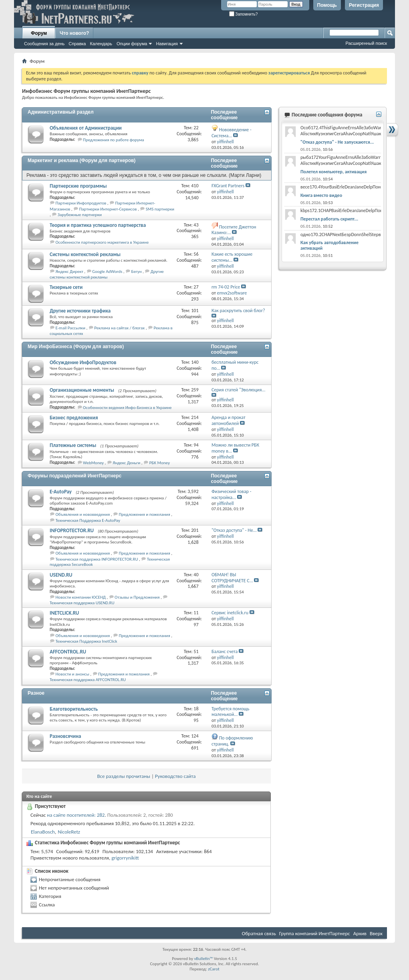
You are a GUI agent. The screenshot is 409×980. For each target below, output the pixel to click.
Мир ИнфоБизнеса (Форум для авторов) (76, 347)
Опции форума (132, 44)
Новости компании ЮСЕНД (81, 597)
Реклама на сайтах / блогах (119, 328)
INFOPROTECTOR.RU (72, 530)
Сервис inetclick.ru (230, 613)
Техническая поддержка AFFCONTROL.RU (88, 680)
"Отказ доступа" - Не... (234, 530)
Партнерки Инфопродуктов (81, 203)
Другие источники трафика (80, 311)
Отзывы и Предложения (137, 597)
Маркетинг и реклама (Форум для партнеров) (82, 160)
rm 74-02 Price (226, 287)
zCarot (214, 969)
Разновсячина (65, 736)
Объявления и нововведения (83, 514)
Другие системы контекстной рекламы (107, 274)
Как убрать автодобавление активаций (329, 245)
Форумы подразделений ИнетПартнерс (75, 476)
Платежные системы (73, 445)
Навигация (167, 44)
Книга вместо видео (321, 195)
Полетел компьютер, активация (333, 172)
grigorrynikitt (125, 858)
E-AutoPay (61, 492)
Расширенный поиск (366, 43)
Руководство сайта (175, 776)
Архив (360, 933)
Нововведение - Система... (232, 133)
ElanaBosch (43, 832)
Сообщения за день (44, 44)
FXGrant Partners (228, 186)
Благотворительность (74, 709)
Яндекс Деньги (126, 463)
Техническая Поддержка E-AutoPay (88, 520)
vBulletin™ (203, 959)
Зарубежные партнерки (80, 215)
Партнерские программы (78, 186)
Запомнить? (244, 14)
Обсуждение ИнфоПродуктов (83, 362)
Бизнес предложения (74, 418)
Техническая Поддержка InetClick (87, 641)
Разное (36, 693)
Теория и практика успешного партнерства (98, 225)
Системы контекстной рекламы (85, 254)
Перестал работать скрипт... (329, 219)
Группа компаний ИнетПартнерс (315, 933)
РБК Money (159, 463)
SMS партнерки (160, 209)
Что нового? (74, 33)
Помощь (327, 5)
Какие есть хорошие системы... (232, 257)
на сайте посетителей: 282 (76, 815)
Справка (77, 44)
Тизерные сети (66, 287)
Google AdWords (107, 272)
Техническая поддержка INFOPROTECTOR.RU (97, 559)
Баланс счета (225, 651)
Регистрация (364, 5)
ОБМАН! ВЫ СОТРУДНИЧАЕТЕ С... (232, 578)
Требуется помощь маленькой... (230, 712)
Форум (39, 33)
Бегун (137, 272)
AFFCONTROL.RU (68, 652)
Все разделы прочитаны (123, 776)
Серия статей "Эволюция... (239, 390)
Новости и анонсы (73, 674)
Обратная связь (259, 933)
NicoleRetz (69, 832)
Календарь (101, 44)
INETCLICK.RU (64, 613)
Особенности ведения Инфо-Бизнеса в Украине (127, 408)
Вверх (376, 933)
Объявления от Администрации (86, 128)
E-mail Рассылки (71, 328)
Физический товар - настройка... (231, 494)
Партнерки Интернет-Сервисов (108, 209)
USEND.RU (61, 575)
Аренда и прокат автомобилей (229, 420)
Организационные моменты (82, 390)
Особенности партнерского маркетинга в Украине (102, 242)
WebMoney (93, 463)
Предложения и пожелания (144, 514)
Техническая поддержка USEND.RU (82, 603)
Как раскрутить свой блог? (238, 311)
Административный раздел (61, 112)
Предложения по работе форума (114, 140)
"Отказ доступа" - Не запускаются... (337, 142)
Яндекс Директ (70, 272)
